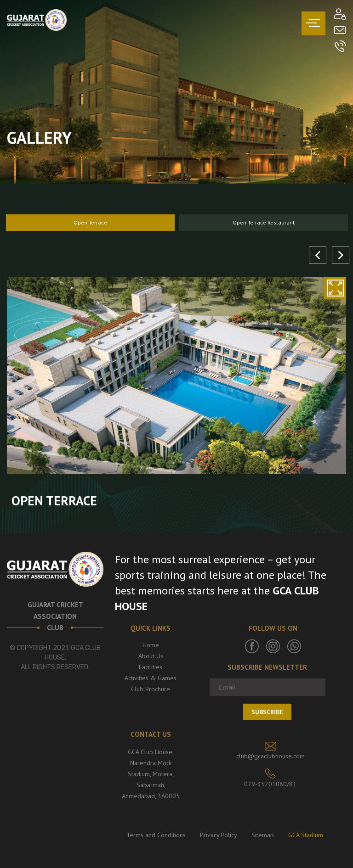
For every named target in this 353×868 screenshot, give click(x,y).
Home (151, 645)
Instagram (273, 646)
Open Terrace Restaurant (264, 222)
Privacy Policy (219, 835)
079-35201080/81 (270, 784)
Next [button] (341, 255)
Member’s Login (340, 14)
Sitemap (263, 835)
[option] (90, 223)
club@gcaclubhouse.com (270, 756)
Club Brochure (151, 689)
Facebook (252, 646)
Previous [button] (318, 255)
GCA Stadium (306, 835)
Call (340, 46)
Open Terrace (90, 222)
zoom (335, 288)
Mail (340, 30)
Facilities (151, 667)
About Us (151, 656)
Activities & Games (151, 678)
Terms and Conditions (156, 835)
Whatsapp (294, 646)
